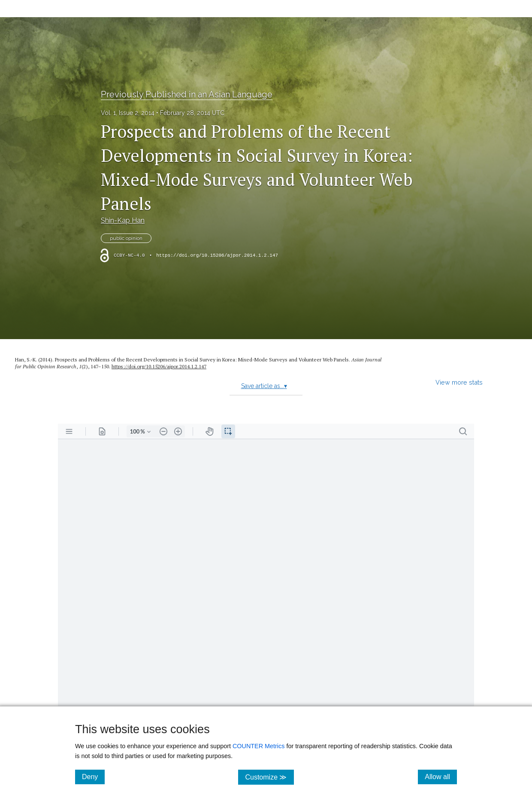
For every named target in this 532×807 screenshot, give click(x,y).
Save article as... (264, 386)
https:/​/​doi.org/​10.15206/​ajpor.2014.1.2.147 (159, 366)
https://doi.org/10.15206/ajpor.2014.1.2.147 (217, 255)
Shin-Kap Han (123, 220)
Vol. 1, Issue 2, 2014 (128, 113)
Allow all (441, 777)
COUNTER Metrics (259, 746)
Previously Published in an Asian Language (187, 94)
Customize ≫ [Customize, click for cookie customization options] (269, 777)
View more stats (459, 382)
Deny (93, 777)
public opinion (126, 238)
